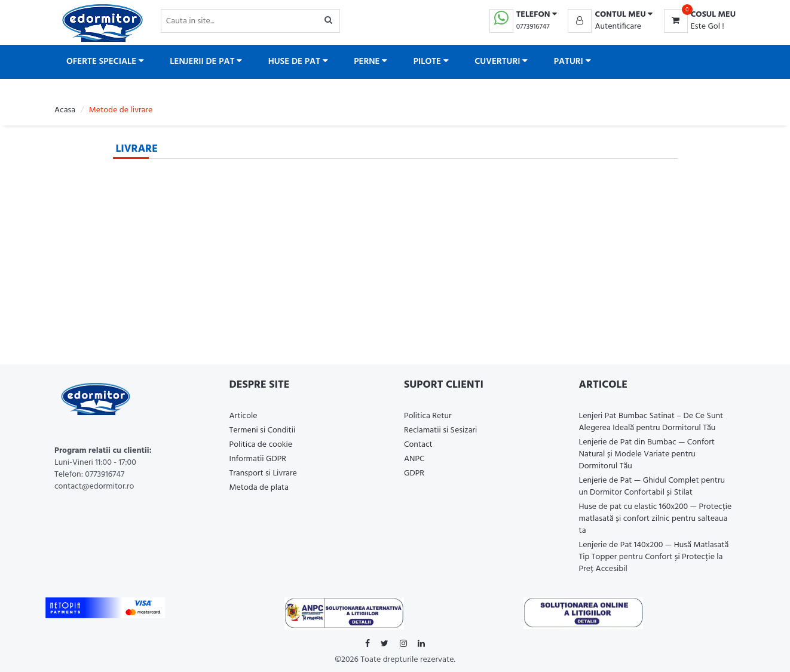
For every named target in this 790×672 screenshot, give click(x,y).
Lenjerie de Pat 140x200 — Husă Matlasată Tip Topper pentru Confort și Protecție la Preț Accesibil (654, 557)
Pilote (431, 62)
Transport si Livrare (263, 473)
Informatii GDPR (258, 459)
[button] (610, 15)
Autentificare (618, 27)
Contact (418, 445)
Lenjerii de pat (206, 62)
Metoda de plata (259, 488)
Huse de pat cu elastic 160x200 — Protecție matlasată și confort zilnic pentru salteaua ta (656, 519)
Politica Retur (428, 416)
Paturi (572, 62)
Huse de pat (298, 62)
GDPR (414, 473)
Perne (370, 62)
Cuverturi (501, 62)
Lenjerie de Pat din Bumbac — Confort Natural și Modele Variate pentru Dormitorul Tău (647, 454)
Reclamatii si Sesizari (440, 430)
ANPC (414, 459)
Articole (244, 416)
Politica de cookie (261, 445)
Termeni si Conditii (263, 430)
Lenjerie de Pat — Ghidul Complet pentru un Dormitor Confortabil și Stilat (652, 487)
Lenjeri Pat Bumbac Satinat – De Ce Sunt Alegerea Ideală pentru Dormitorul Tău (651, 422)
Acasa (65, 110)
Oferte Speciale (105, 62)
